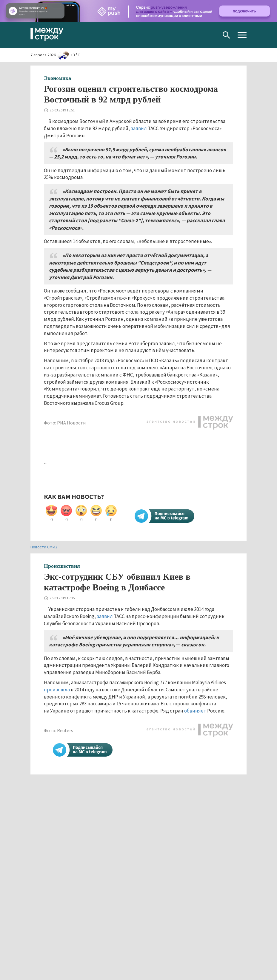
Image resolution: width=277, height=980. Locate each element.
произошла (57, 690)
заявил (139, 128)
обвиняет (195, 711)
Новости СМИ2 (44, 547)
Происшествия (62, 566)
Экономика (57, 78)
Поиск (226, 35)
